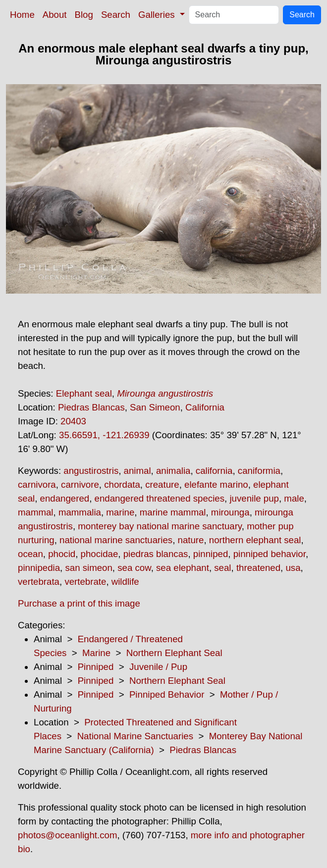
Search (116, 15)
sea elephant (183, 568)
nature (191, 540)
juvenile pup (254, 498)
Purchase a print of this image (79, 603)
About (55, 15)
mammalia (80, 512)
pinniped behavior (270, 554)
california (214, 471)
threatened (258, 568)
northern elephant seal (255, 540)
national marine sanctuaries (116, 540)
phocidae (100, 554)
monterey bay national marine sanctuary (160, 526)
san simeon (88, 568)
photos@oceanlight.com (67, 835)
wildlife (125, 582)
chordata (122, 485)
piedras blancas (156, 554)
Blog (84, 15)
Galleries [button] (158, 15)
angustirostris (91, 471)
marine (120, 512)
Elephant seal (84, 393)
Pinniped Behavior (167, 694)
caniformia (259, 471)
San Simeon (155, 407)
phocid (62, 554)
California (205, 407)
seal (222, 568)
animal (137, 471)
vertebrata (39, 582)
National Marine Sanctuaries (135, 736)
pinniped (211, 554)
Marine (96, 653)
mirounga (230, 512)
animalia (173, 471)
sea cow (134, 568)
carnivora (37, 485)
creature (162, 485)
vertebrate (85, 582)
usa (293, 568)
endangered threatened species (160, 498)
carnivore (80, 485)
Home (22, 15)
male (294, 498)
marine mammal (173, 512)
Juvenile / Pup (158, 667)
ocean (30, 554)
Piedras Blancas (91, 407)
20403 (73, 421)
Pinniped (96, 667)
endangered (65, 498)
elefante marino (216, 485)
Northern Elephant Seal (174, 653)
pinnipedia (39, 568)
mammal (36, 512)
